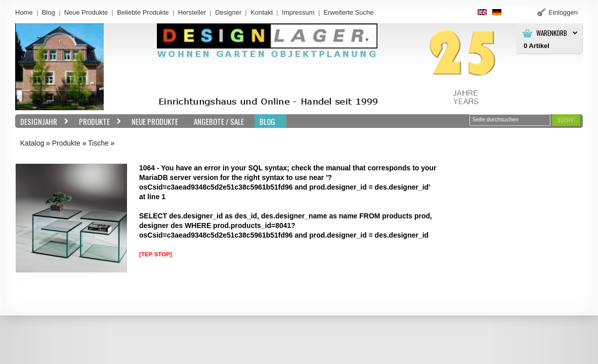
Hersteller (192, 12)
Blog (49, 12)
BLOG (267, 121)
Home (24, 12)
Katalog (32, 143)
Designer (228, 12)
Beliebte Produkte (143, 12)
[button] (566, 120)
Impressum (298, 12)
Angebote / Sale (219, 121)
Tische (98, 143)
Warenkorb (552, 33)
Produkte (98, 122)
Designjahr (42, 122)
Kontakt (262, 12)
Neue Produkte (86, 12)
